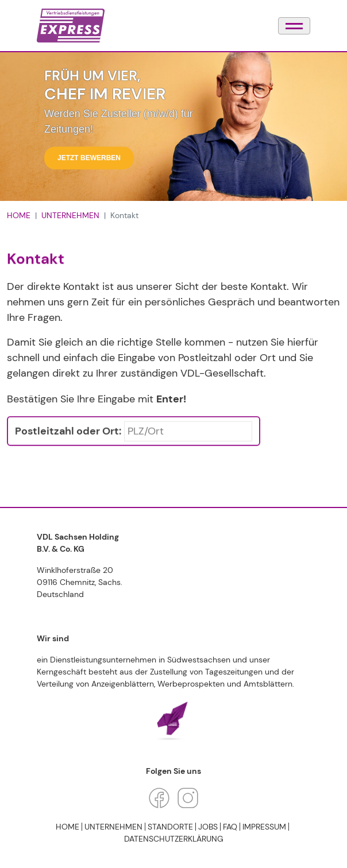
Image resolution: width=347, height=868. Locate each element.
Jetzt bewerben (89, 158)
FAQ (230, 827)
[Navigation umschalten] (294, 26)
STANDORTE (170, 827)
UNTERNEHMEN (70, 215)
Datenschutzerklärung (174, 839)
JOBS (208, 827)
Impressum (264, 827)
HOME (19, 215)
